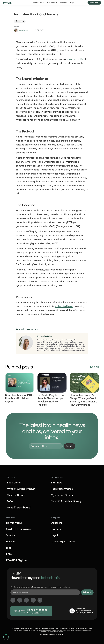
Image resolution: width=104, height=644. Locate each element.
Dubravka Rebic (24, 30)
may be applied (76, 59)
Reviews (64, 3)
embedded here (64, 307)
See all (94, 367)
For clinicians (38, 3)
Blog (72, 3)
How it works (52, 3)
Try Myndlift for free (35, 613)
